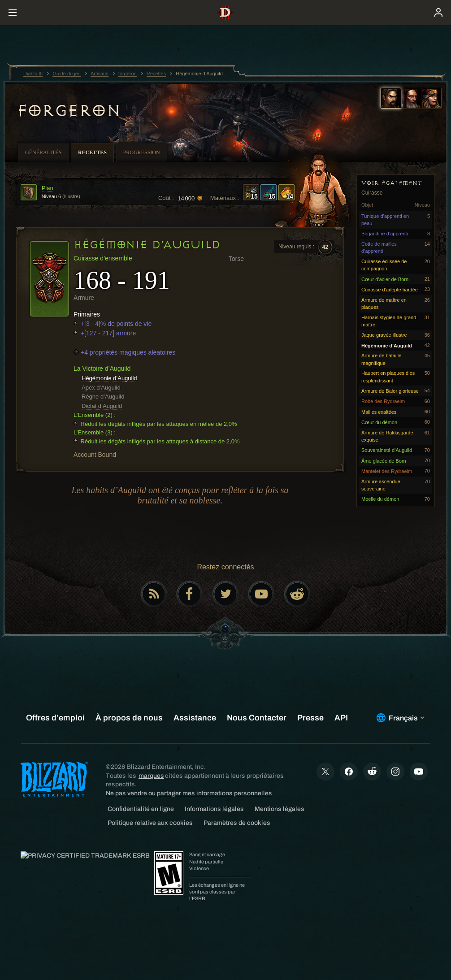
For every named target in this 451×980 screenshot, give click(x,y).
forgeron (68, 111)
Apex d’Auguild (101, 388)
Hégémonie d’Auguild (109, 378)
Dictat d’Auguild (102, 406)
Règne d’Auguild (103, 397)
